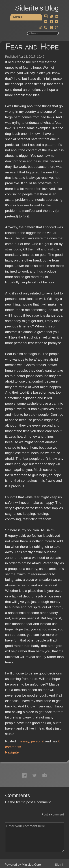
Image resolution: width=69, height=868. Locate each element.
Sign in (60, 865)
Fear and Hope (32, 46)
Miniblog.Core (31, 865)
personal (38, 741)
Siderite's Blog (37, 8)
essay (25, 741)
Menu (18, 17)
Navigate (12, 752)
